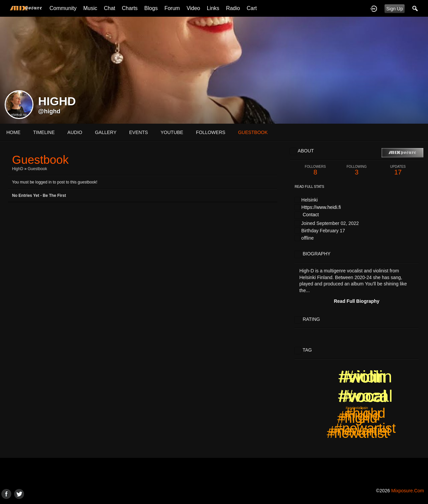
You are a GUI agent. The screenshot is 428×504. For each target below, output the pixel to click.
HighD (18, 169)
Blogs (151, 8)
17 (398, 170)
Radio (233, 8)
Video (193, 8)
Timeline (44, 132)
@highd (49, 111)
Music (90, 8)
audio (75, 132)
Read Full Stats (309, 187)
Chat (110, 8)
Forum (172, 8)
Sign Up (395, 9)
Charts (130, 8)
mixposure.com (408, 491)
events (138, 132)
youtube (172, 132)
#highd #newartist (357, 426)
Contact (311, 215)
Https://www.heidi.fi (321, 207)
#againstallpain (357, 408)
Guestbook (37, 169)
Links (213, 8)
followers (211, 132)
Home (13, 132)
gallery (106, 132)
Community (63, 8)
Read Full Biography (356, 301)
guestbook (253, 132)
